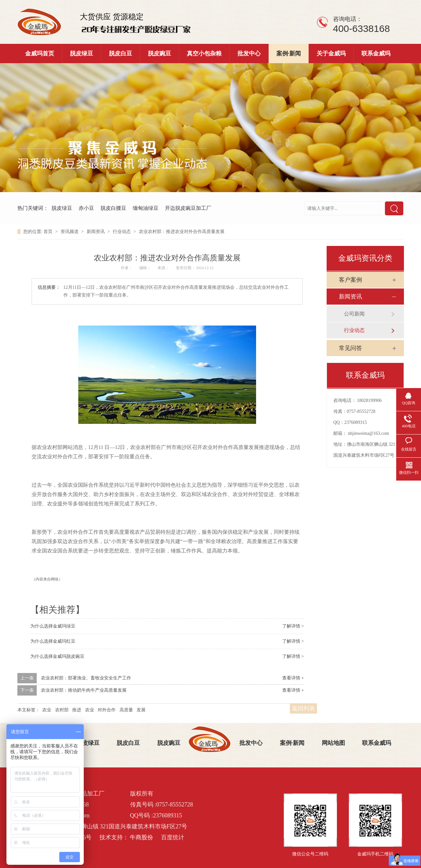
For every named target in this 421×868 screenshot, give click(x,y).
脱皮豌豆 (159, 54)
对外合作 (107, 710)
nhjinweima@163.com (368, 433)
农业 (47, 710)
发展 (141, 710)
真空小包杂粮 (204, 54)
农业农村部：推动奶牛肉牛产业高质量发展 (84, 690)
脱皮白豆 (120, 54)
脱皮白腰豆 (113, 208)
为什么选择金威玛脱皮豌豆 (57, 656)
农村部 (62, 710)
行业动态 (122, 232)
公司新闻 (354, 314)
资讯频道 (70, 232)
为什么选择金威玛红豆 (53, 641)
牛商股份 (141, 837)
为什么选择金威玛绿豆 (53, 626)
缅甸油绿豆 (146, 208)
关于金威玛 (331, 54)
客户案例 (350, 280)
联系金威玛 (376, 54)
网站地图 (333, 743)
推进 (77, 710)
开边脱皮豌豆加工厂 (188, 208)
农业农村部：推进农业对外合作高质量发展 (182, 232)
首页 (49, 232)
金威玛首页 (40, 54)
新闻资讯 (96, 232)
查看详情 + (293, 678)
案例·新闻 (289, 54)
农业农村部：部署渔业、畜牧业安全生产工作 (86, 678)
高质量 (126, 710)
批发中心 (249, 54)
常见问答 (350, 348)
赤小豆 (86, 208)
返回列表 (303, 708)
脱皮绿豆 (81, 54)
